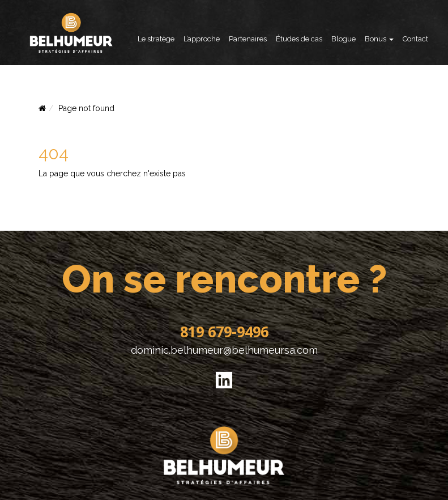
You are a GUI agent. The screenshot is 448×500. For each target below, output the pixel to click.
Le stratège (156, 39)
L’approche (202, 39)
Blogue (344, 39)
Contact (415, 39)
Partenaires (248, 39)
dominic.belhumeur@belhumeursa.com (224, 350)
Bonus (379, 39)
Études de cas (299, 39)
